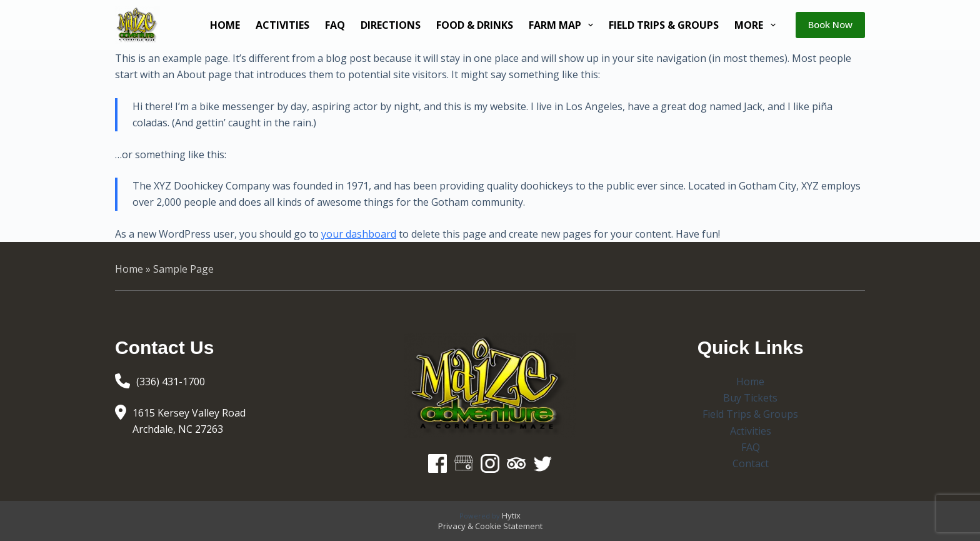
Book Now (830, 24)
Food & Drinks (475, 25)
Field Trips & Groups (664, 25)
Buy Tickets (750, 398)
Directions (391, 25)
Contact (751, 463)
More (757, 25)
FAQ (335, 25)
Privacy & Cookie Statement (490, 526)
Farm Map (563, 25)
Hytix (511, 515)
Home (225, 25)
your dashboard (359, 234)
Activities (282, 25)
